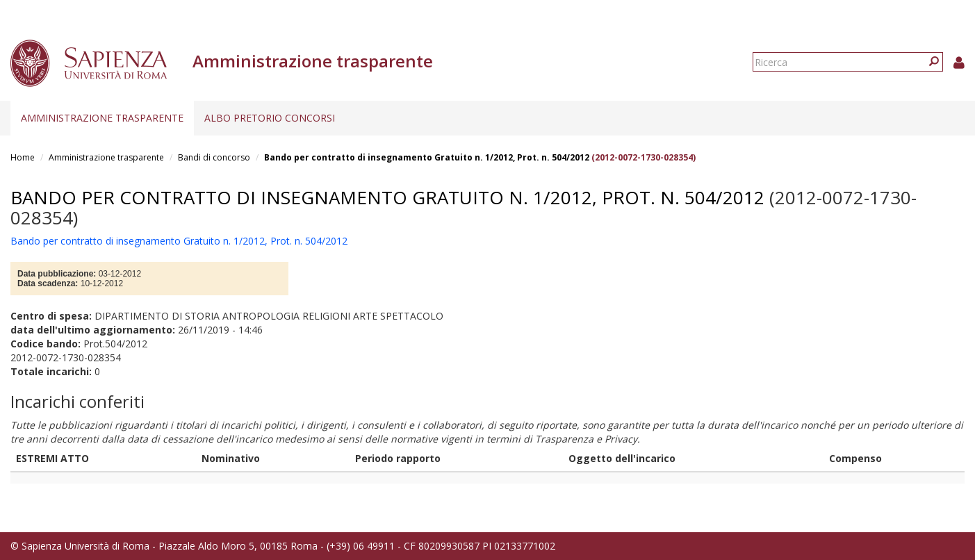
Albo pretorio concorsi (270, 118)
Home (23, 157)
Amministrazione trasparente (102, 118)
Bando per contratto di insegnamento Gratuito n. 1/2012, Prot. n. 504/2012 (427, 157)
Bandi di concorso (214, 157)
